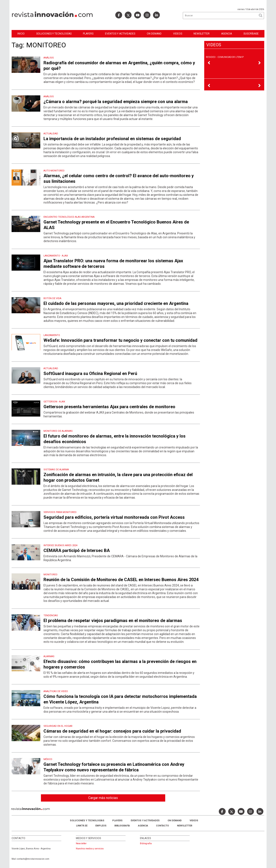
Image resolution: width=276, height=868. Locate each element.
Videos (178, 34)
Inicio (21, 34)
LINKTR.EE (82, 826)
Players (88, 34)
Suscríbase (251, 34)
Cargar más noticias (103, 798)
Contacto (162, 826)
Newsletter (202, 34)
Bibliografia (146, 843)
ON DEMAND (154, 34)
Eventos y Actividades (120, 34)
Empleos (101, 826)
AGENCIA (143, 826)
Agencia (226, 34)
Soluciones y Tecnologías (54, 34)
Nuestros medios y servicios (90, 849)
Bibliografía (122, 826)
